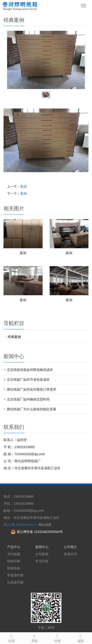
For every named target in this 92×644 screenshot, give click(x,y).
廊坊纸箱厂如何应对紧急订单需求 (32, 389)
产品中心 (14, 547)
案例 (24, 186)
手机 (35, 638)
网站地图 (45, 525)
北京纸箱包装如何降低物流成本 (30, 370)
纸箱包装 (14, 568)
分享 (12, 638)
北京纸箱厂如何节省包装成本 (28, 380)
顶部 (80, 638)
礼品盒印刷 (15, 582)
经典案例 (14, 337)
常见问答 (42, 561)
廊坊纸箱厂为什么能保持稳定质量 (32, 409)
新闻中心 (42, 547)
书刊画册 (14, 554)
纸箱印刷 (14, 561)
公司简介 (70, 547)
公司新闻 (42, 554)
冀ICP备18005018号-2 (20, 525)
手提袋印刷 (15, 575)
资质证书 (70, 554)
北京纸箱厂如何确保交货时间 (28, 399)
